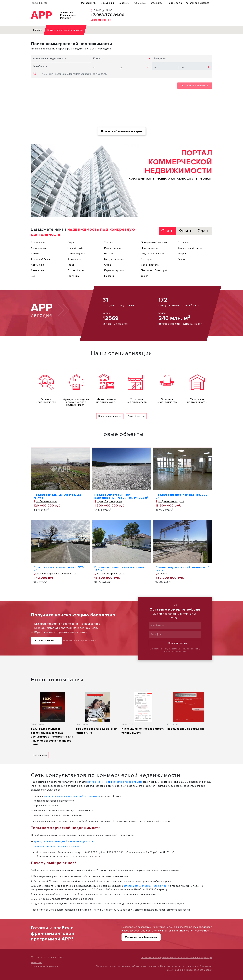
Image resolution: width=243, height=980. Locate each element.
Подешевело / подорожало (186, 729)
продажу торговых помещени (51, 846)
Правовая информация (44, 966)
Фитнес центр (76, 259)
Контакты (36, 962)
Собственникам (140, 179)
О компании (107, 3)
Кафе (71, 242)
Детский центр (77, 254)
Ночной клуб (75, 248)
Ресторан (147, 259)
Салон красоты (150, 265)
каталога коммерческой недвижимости (146, 886)
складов (75, 846)
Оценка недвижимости (46, 401)
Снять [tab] (167, 231)
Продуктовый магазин (154, 242)
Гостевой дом (76, 270)
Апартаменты (39, 248)
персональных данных (175, 651)
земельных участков (82, 841)
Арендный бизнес (41, 259)
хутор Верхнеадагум (108, 501)
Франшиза (157, 3)
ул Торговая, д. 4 (45, 501)
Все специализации (110, 416)
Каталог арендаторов (198, 3)
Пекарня (109, 276)
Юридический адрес (190, 248)
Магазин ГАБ (88, 3)
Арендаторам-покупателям (175, 179)
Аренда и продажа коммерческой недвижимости (76, 402)
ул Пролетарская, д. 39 (110, 574)
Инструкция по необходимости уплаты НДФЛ (143, 731)
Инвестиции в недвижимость (106, 401)
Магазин (109, 254)
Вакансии (124, 3)
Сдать (204, 231)
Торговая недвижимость (137, 401)
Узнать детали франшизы (141, 937)
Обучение (140, 3)
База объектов (136, 416)
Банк (34, 276)
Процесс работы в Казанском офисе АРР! (97, 731)
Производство (150, 248)
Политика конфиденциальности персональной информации (177, 958)
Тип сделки (160, 58)
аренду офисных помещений (50, 841)
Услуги (182, 254)
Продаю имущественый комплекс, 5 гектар (182, 569)
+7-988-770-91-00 (46, 641)
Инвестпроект (113, 248)
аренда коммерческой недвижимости (79, 796)
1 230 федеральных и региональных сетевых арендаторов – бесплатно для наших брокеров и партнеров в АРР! (52, 737)
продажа (49, 796)
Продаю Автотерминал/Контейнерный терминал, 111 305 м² (121, 496)
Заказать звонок (175, 643)
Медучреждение (114, 259)
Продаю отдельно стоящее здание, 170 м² (121, 569)
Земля (181, 259)
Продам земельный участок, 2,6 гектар (57, 496)
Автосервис (38, 270)
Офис (108, 265)
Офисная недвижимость (167, 401)
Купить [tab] (185, 231)
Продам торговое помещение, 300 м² (181, 496)
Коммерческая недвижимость (49, 58)
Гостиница (74, 276)
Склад (145, 276)
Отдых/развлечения (153, 254)
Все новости (40, 755)
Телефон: (157, 634)
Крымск (43, 3)
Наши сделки (175, 3)
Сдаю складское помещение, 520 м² (59, 569)
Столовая (184, 242)
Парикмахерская (114, 270)
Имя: (153, 625)
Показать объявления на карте (122, 131)
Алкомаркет (38, 242)
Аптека (35, 254)
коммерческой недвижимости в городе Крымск (115, 782)
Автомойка (37, 265)
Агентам (205, 179)
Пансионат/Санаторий (154, 270)
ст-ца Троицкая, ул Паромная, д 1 (55, 574)
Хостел (109, 242)
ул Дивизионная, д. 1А (170, 501)
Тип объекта (40, 66)
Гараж (71, 265)
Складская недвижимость (197, 401)
